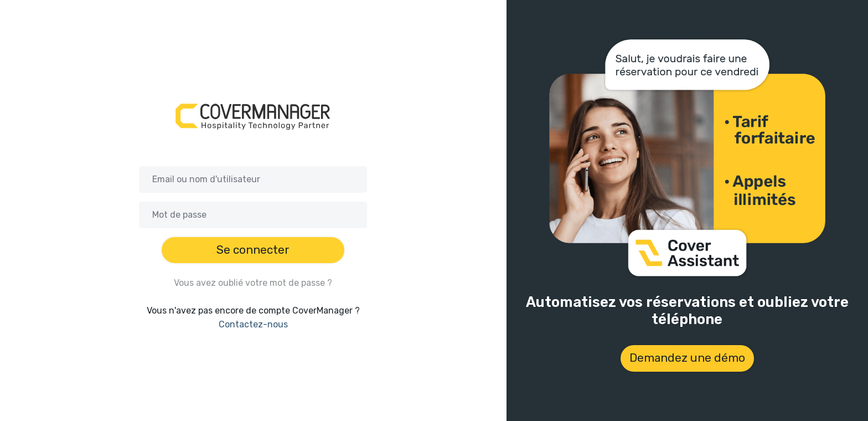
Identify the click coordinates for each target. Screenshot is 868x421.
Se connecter (253, 250)
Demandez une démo (687, 358)
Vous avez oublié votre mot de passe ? (253, 283)
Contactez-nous (253, 324)
